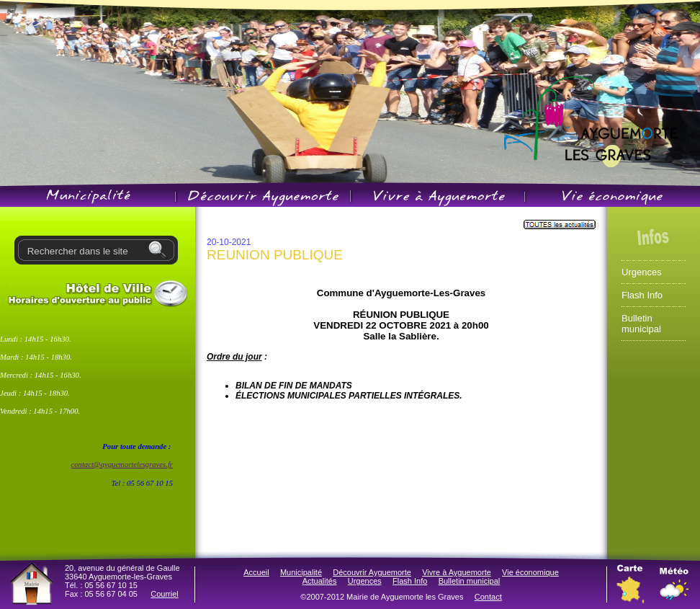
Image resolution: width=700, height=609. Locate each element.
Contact (488, 597)
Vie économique (530, 572)
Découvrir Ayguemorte (372, 572)
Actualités (320, 581)
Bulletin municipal (641, 324)
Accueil (256, 572)
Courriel (165, 594)
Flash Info (642, 295)
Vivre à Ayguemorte (457, 572)
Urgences (642, 272)
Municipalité (301, 572)
